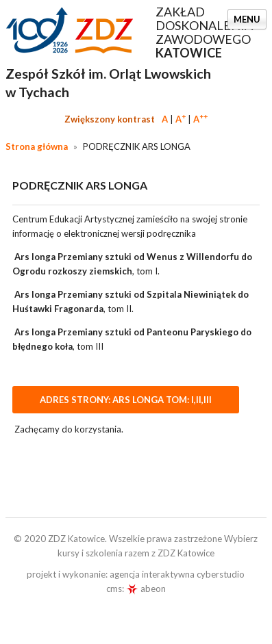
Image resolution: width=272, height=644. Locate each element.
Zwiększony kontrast (110, 119)
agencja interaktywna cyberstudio (177, 574)
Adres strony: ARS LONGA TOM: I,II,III (126, 400)
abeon (146, 589)
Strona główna (37, 146)
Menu (247, 19)
